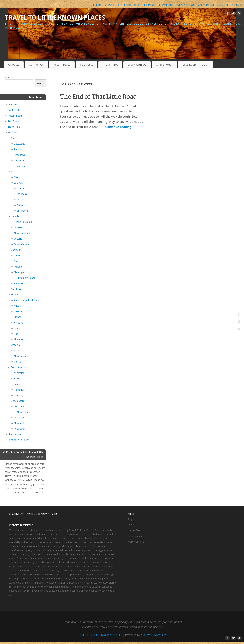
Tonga (17, 362)
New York (19, 423)
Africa (14, 138)
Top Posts (149, 5)
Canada (15, 216)
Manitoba (19, 227)
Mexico (18, 267)
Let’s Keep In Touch (230, 5)
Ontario (18, 239)
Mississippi (20, 418)
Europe (15, 295)
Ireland (18, 328)
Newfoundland (22, 233)
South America (19, 367)
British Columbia (23, 222)
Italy (16, 334)
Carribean (16, 250)
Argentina (19, 373)
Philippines (23, 205)
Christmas (16, 289)
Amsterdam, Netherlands (28, 300)
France (18, 317)
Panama (18, 283)
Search (8, 78)
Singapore (22, 211)
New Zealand (21, 356)
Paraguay (19, 390)
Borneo (21, 188)
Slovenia (18, 339)
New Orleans (24, 412)
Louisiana (19, 406)
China (17, 177)
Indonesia (22, 194)
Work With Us (186, 5)
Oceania (15, 345)
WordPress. (161, 635)
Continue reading (120, 127)
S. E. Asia (19, 183)
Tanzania (19, 160)
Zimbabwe (20, 155)
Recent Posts (131, 5)
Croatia (18, 311)
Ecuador (18, 384)
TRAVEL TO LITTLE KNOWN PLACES (55, 17)
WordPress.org (136, 542)
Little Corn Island (26, 278)
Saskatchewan (22, 244)
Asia (13, 172)
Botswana (19, 144)
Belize (17, 255)
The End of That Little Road (98, 97)
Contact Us (112, 5)
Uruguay (18, 395)
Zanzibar (22, 166)
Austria (18, 306)
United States (18, 401)
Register (132, 519)
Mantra (146, 635)
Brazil (17, 378)
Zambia (18, 149)
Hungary (18, 323)
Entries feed (134, 530)
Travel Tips (166, 5)
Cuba (17, 261)
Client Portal (206, 5)
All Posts (96, 5)
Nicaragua (19, 272)
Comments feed (136, 536)
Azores (18, 350)
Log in (131, 525)
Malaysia (22, 200)
